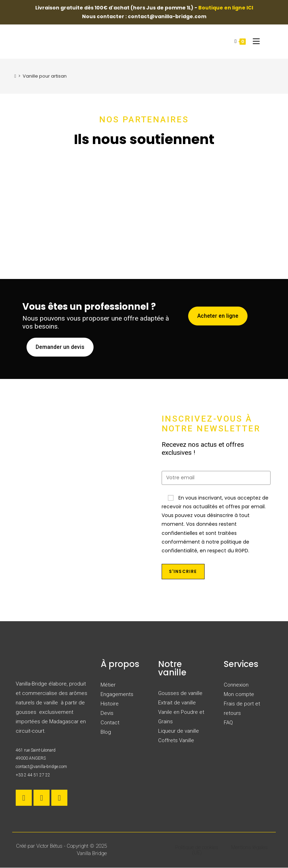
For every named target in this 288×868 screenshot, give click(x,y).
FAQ (228, 723)
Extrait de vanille (177, 703)
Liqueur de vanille (179, 731)
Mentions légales (249, 848)
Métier (108, 685)
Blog (106, 732)
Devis (107, 713)
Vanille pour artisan (45, 76)
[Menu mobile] (254, 41)
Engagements (117, 695)
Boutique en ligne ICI (226, 8)
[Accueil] (15, 76)
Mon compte (239, 695)
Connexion (236, 685)
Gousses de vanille (180, 694)
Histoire (110, 704)
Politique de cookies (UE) (197, 850)
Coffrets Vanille (176, 741)
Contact (110, 723)
